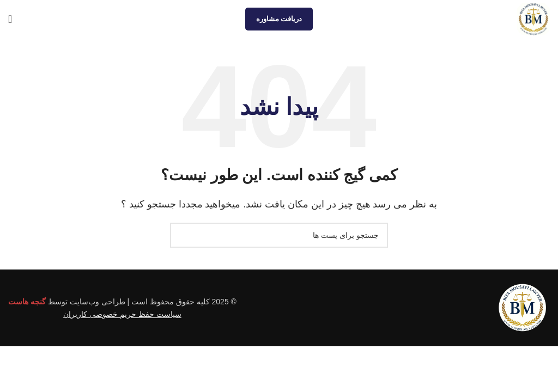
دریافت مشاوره (279, 19)
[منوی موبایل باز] (10, 19)
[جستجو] (279, 235)
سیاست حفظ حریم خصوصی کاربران (122, 314)
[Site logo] (533, 18)
